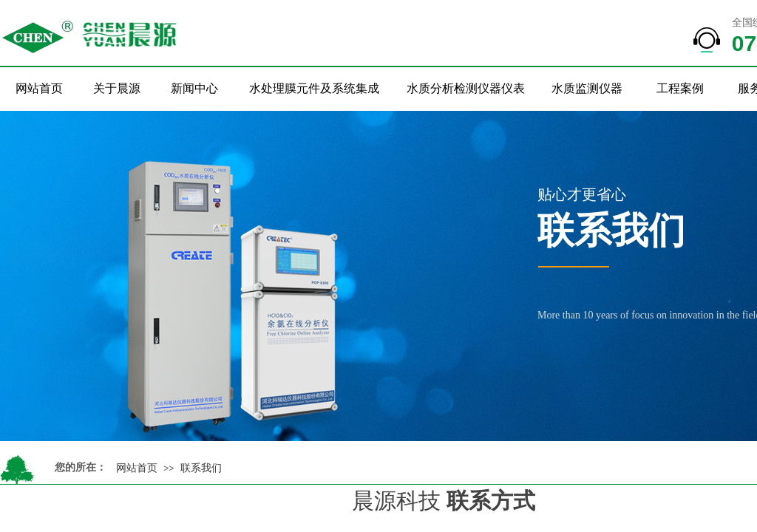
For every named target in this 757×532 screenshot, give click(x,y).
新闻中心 (194, 88)
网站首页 (39, 88)
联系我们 (201, 468)
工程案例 (680, 88)
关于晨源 (117, 88)
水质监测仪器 (587, 88)
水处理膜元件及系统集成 (314, 88)
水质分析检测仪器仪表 (466, 88)
